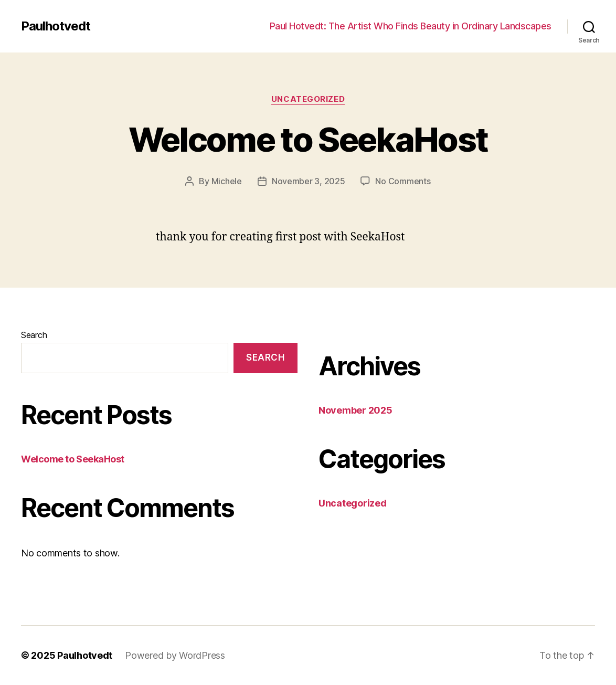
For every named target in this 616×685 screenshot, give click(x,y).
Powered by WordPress (175, 655)
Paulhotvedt (56, 26)
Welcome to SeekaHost (308, 139)
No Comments (403, 181)
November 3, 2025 (309, 181)
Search (34, 335)
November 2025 (355, 410)
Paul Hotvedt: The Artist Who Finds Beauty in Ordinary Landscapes (411, 26)
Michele (227, 181)
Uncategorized (308, 99)
